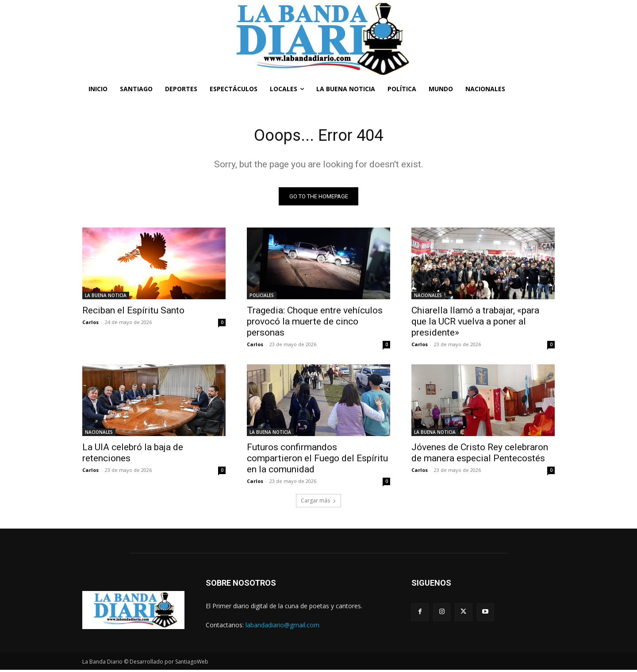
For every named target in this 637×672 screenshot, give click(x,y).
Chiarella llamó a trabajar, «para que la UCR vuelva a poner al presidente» (475, 324)
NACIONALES (428, 297)
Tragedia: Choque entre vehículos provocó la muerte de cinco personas (315, 324)
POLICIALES (262, 297)
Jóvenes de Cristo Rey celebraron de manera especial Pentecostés (480, 455)
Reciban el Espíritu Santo (133, 313)
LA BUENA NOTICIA (106, 297)
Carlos (90, 324)
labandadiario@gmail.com (282, 627)
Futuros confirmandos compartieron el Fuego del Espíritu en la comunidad (317, 460)
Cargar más (318, 503)
